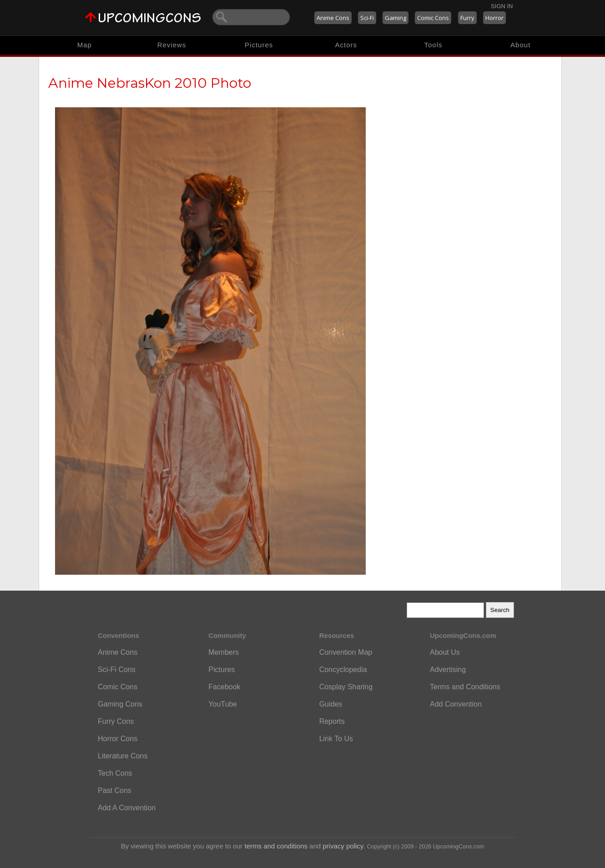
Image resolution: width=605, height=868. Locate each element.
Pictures (259, 45)
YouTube (223, 704)
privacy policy (343, 846)
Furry (467, 18)
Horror (494, 18)
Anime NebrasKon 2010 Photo (150, 83)
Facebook (224, 687)
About (520, 45)
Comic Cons (433, 18)
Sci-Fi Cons (117, 670)
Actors (346, 45)
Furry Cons (116, 721)
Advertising (448, 670)
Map (85, 45)
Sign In (502, 6)
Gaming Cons (120, 704)
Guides (331, 704)
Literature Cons (123, 756)
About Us (445, 652)
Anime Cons (333, 18)
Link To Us (336, 739)
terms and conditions (276, 846)
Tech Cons (115, 773)
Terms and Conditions (465, 687)
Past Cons (115, 790)
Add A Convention (127, 808)
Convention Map (346, 652)
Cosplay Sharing (346, 687)
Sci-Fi (367, 18)
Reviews (172, 45)
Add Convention (456, 704)
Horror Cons (118, 739)
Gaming (396, 18)
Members (224, 652)
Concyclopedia (343, 670)
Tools (434, 45)
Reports (332, 721)
